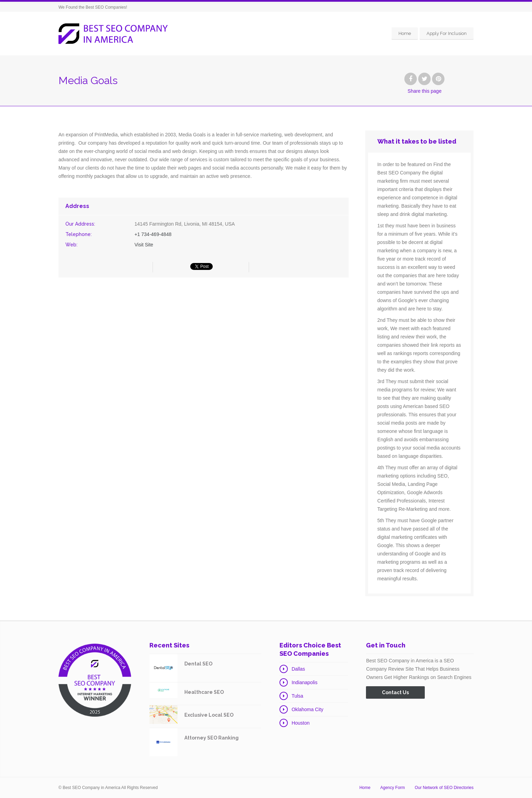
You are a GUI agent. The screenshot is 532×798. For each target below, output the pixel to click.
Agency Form (392, 788)
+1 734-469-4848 (153, 234)
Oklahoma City (308, 709)
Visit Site (144, 245)
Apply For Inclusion (447, 33)
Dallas (298, 669)
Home (405, 33)
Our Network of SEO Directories (444, 788)
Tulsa (297, 696)
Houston (301, 723)
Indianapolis (305, 682)
